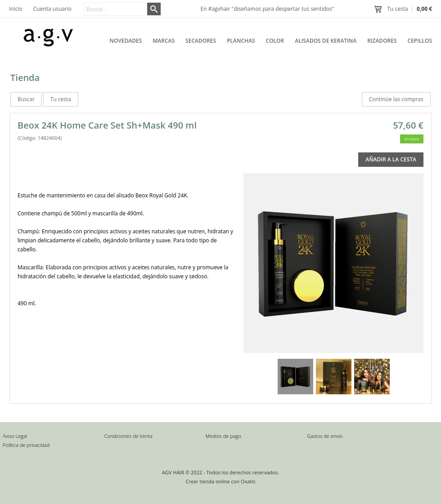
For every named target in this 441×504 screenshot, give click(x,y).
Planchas (241, 41)
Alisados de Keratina (326, 41)
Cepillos (420, 41)
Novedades (126, 41)
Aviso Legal (15, 436)
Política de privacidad (26, 445)
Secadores (201, 41)
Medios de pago (223, 436)
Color (275, 41)
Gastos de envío (325, 436)
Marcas (164, 41)
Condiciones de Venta (128, 436)
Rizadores (382, 41)
